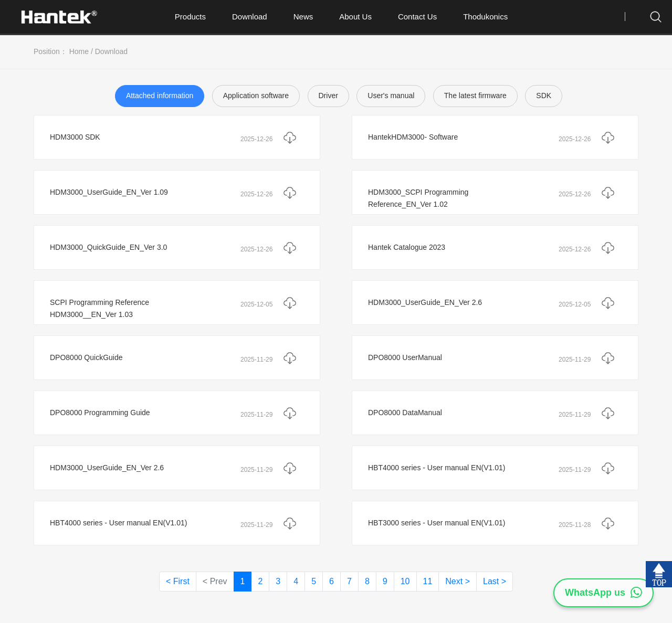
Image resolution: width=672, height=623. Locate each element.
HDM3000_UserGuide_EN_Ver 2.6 (425, 302)
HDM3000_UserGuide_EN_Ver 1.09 (109, 192)
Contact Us (417, 17)
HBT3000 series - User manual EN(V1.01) (437, 523)
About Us (355, 17)
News (303, 17)
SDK (544, 96)
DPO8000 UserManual (405, 357)
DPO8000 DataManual (405, 413)
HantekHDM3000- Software (413, 137)
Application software (256, 96)
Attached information (160, 96)
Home (79, 51)
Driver (328, 96)
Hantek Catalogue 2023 (407, 247)
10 (405, 581)
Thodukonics (485, 17)
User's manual (391, 96)
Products (190, 17)
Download (250, 17)
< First (178, 581)
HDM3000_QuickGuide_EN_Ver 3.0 (108, 247)
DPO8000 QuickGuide (86, 357)
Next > (458, 581)
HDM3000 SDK (75, 137)
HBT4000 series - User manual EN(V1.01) (437, 468)
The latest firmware (475, 96)
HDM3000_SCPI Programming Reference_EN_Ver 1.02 (418, 198)
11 (428, 581)
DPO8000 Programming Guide (100, 413)
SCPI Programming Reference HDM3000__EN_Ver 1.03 (99, 309)
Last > (495, 581)
